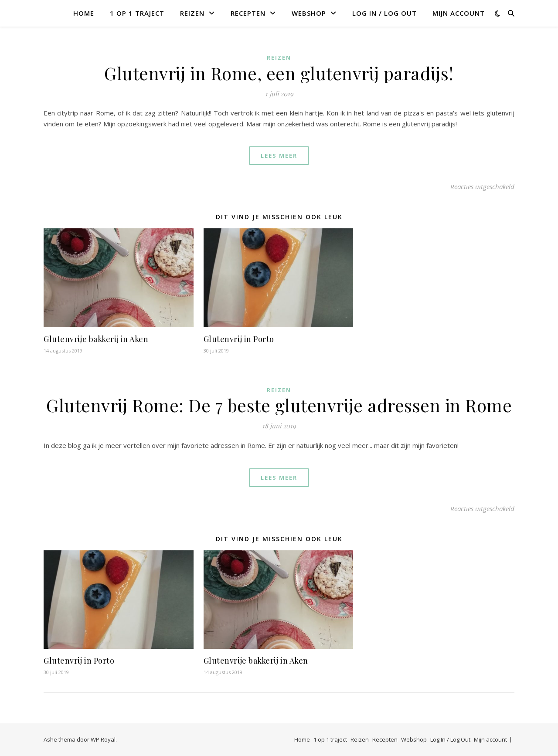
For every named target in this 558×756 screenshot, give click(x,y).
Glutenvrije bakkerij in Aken (96, 339)
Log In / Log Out (384, 13)
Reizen (192, 13)
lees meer (279, 156)
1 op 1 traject (137, 13)
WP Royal (103, 739)
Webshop (309, 13)
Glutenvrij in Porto (239, 339)
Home (84, 13)
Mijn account (459, 13)
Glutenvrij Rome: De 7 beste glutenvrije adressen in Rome (279, 405)
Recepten (248, 13)
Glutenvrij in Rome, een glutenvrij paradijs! (279, 73)
